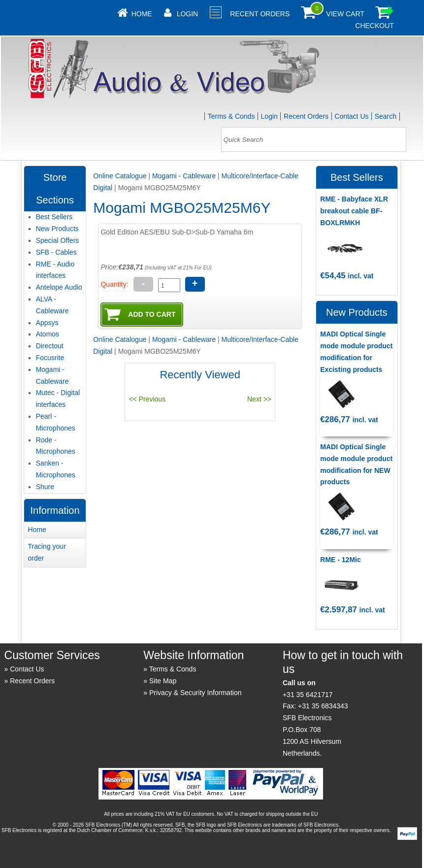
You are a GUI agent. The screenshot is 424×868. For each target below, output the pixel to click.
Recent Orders (260, 14)
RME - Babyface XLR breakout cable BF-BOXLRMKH (354, 211)
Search (386, 116)
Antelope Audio (59, 287)
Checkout (375, 26)
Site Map (163, 681)
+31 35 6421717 (308, 695)
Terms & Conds (231, 116)
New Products (57, 229)
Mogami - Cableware (184, 176)
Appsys (47, 323)
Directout (50, 346)
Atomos (48, 334)
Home (142, 14)
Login (188, 14)
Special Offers (58, 240)
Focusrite (50, 358)
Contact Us (351, 116)
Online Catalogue (120, 176)
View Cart (345, 14)
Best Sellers (54, 217)
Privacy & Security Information (196, 693)
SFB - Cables (56, 252)
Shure (45, 487)
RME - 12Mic (340, 560)
